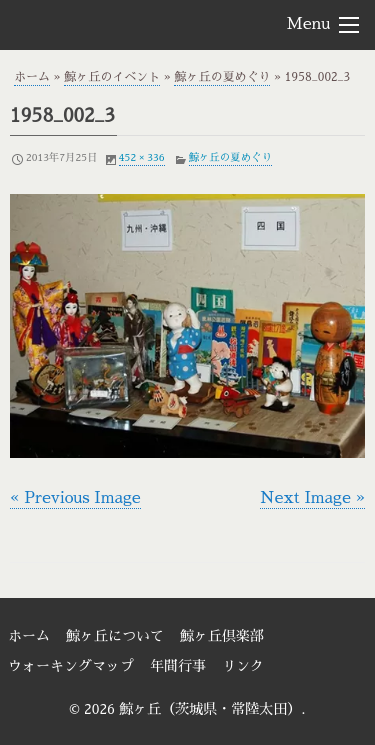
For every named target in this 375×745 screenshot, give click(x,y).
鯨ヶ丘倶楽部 (222, 636)
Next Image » (312, 498)
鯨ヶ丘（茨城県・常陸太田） (121, 24)
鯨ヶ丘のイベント (112, 77)
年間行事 (178, 666)
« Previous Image (75, 498)
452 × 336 (142, 157)
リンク (243, 666)
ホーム (32, 77)
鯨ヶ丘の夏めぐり (222, 77)
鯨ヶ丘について (115, 636)
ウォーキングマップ (71, 666)
